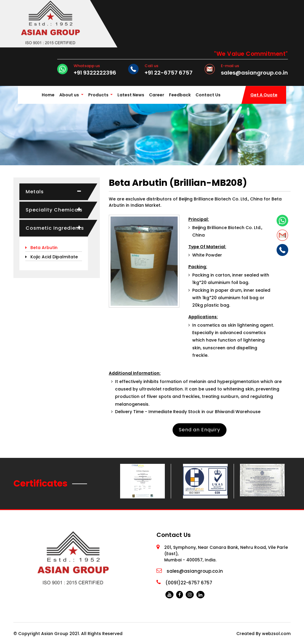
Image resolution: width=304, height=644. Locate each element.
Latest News (131, 95)
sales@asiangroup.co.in (254, 73)
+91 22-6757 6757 (169, 73)
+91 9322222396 (95, 73)
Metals (35, 192)
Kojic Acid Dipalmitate (52, 257)
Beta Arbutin (41, 248)
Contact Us (208, 95)
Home (49, 94)
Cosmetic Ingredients (55, 228)
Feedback (180, 95)
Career (157, 95)
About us (69, 95)
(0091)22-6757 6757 (189, 583)
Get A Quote (264, 95)
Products (99, 95)
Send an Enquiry (200, 430)
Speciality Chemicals (54, 210)
